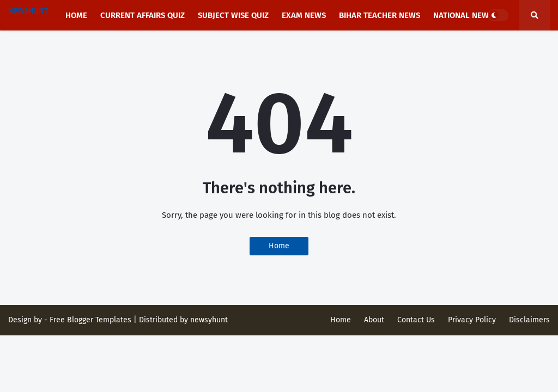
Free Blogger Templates (90, 320)
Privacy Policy (472, 320)
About (374, 320)
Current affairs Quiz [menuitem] (142, 15)
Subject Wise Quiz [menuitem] (233, 15)
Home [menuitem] (76, 15)
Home (279, 246)
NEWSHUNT (28, 11)
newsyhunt (209, 320)
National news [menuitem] (463, 15)
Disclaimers (529, 320)
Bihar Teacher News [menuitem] (380, 15)
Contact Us (416, 320)
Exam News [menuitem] (304, 15)
